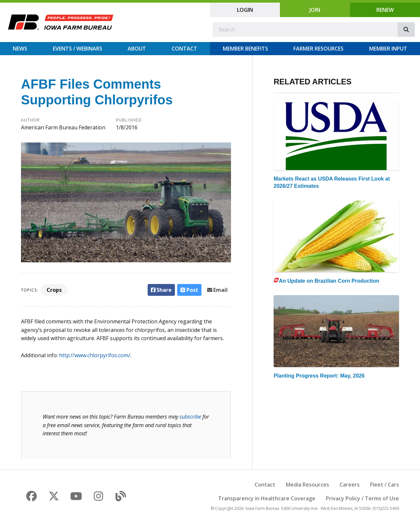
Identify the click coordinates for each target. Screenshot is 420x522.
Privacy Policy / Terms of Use (362, 498)
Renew (385, 10)
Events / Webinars (78, 49)
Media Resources (307, 485)
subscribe (190, 417)
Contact (184, 49)
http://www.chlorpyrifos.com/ (95, 355)
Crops (54, 290)
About (137, 49)
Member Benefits (245, 49)
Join (315, 10)
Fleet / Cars (385, 485)
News (20, 49)
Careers (350, 485)
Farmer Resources (318, 49)
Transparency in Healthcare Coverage (267, 498)
